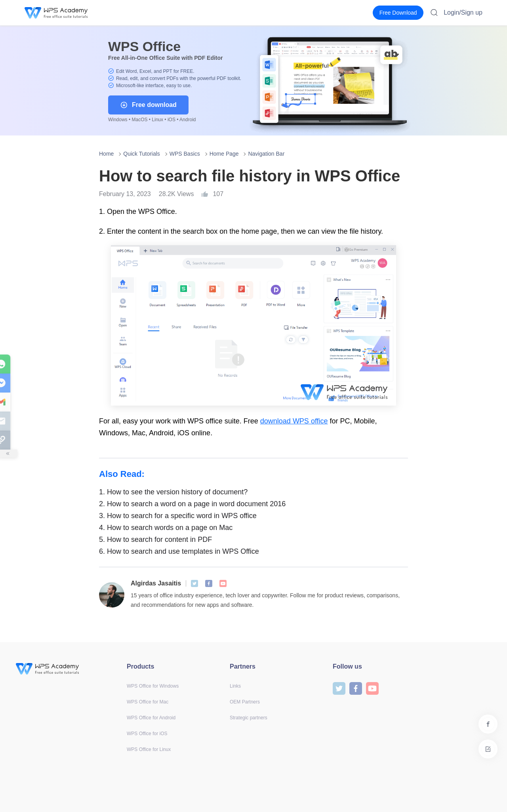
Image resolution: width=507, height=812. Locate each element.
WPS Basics (185, 154)
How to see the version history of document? (173, 492)
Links (235, 686)
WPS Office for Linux (149, 749)
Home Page (224, 154)
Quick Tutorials (142, 154)
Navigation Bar (266, 154)
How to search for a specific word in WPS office (178, 516)
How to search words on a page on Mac (166, 528)
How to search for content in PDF (155, 539)
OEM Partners (245, 702)
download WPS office (294, 421)
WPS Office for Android (151, 718)
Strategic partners (249, 718)
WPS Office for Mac (148, 702)
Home (106, 154)
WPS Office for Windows (153, 686)
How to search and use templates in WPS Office (179, 551)
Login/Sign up (463, 12)
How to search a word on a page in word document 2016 (192, 504)
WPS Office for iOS (147, 734)
